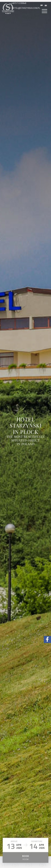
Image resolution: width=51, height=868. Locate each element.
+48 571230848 (19, 6)
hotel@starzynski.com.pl (26, 11)
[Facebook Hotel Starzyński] (47, 639)
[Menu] (44, 14)
